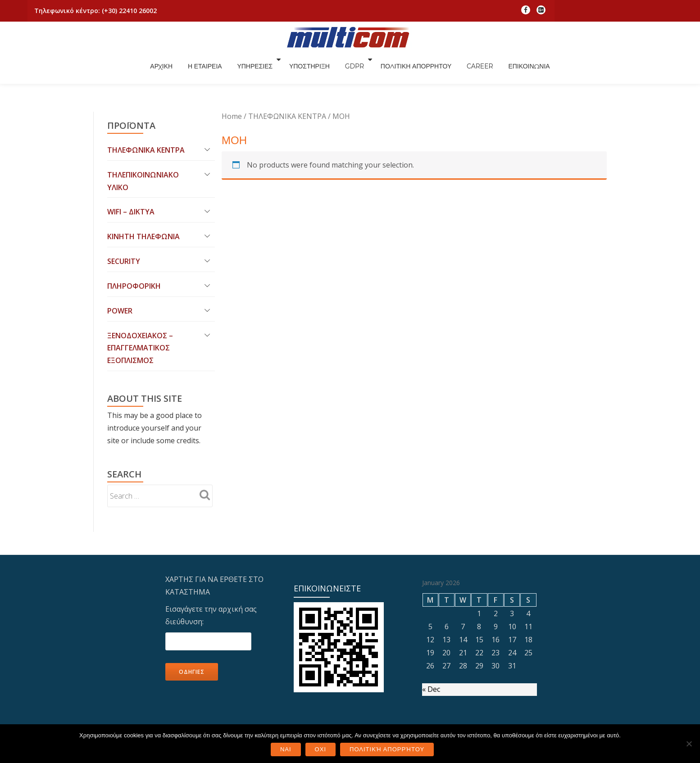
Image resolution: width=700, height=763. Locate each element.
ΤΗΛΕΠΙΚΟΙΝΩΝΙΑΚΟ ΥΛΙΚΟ (143, 145)
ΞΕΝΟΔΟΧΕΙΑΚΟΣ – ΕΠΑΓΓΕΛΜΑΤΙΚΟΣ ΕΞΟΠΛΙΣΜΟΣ (140, 313)
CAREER (534, 69)
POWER (120, 276)
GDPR (408, 69)
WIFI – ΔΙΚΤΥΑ (131, 177)
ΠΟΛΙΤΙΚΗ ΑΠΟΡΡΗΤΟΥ (469, 69)
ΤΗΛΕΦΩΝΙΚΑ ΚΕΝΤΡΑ (146, 114)
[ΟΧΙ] (689, 744)
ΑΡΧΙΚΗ (212, 69)
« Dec (431, 654)
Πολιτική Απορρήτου (387, 749)
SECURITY (124, 226)
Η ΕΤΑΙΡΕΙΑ (257, 69)
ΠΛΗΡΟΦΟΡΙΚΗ (134, 251)
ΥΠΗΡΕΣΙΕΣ (307, 69)
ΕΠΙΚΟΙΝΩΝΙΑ (584, 69)
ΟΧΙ (320, 749)
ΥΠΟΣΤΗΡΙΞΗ (362, 69)
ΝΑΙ (286, 749)
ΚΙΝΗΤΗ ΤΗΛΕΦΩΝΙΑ (143, 201)
